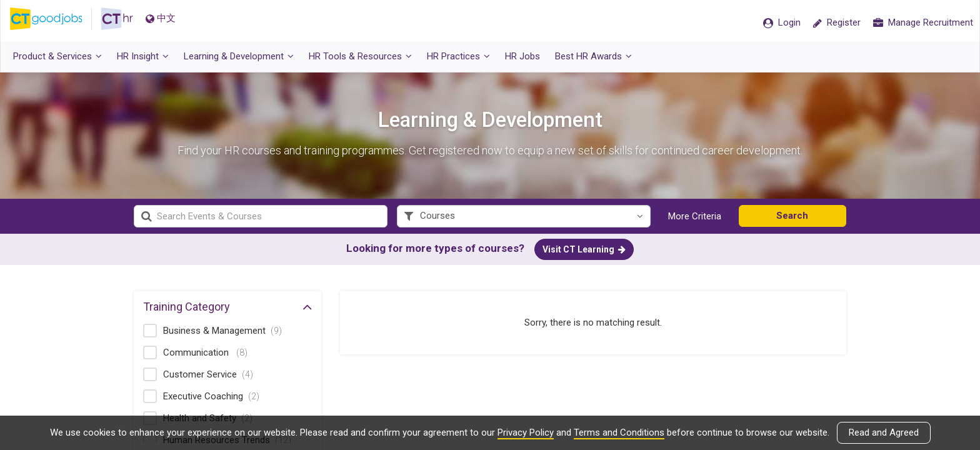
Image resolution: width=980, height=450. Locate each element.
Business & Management (222, 332)
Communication (205, 354)
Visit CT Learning (584, 251)
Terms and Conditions (619, 432)
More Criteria (695, 218)
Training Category (227, 308)
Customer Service (208, 376)
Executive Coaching (211, 398)
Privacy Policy (526, 432)
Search (792, 217)
